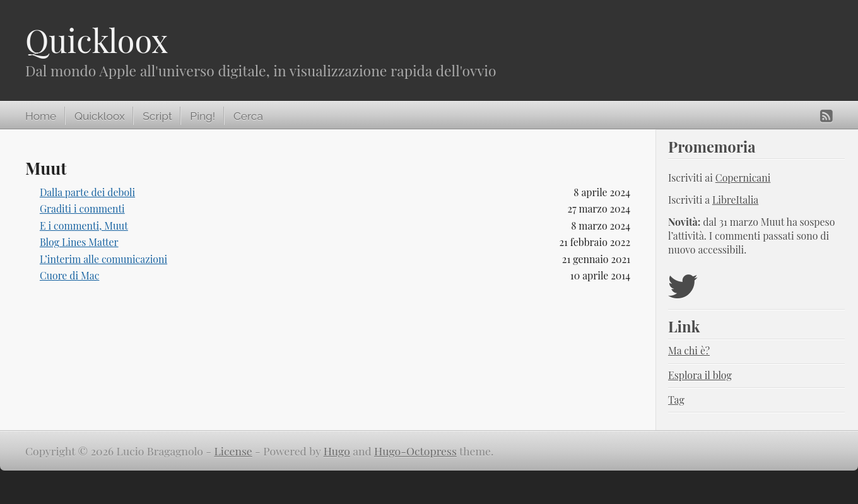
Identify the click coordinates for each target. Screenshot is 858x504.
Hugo (337, 451)
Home (41, 116)
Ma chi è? (689, 350)
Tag (676, 400)
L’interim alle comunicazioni (103, 259)
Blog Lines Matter (79, 242)
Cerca (248, 116)
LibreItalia (735, 200)
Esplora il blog (700, 375)
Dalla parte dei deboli (87, 192)
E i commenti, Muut (84, 226)
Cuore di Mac (70, 275)
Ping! (203, 116)
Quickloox (97, 40)
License (233, 451)
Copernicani (743, 178)
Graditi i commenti (82, 208)
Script (157, 116)
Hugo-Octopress (415, 451)
